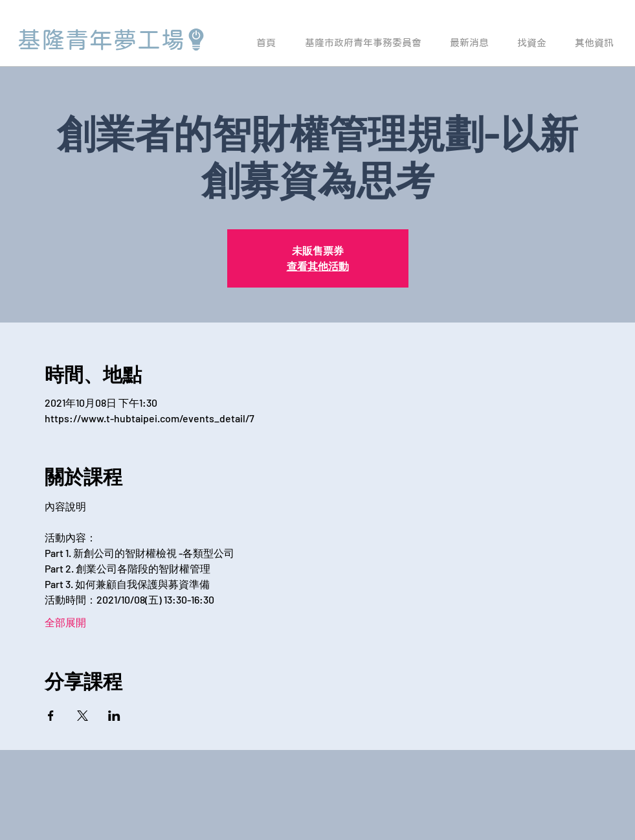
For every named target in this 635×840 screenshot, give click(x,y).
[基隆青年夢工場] (113, 40)
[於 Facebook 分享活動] (51, 716)
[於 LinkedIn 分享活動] (114, 716)
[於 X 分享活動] (83, 716)
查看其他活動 (318, 266)
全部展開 (65, 622)
